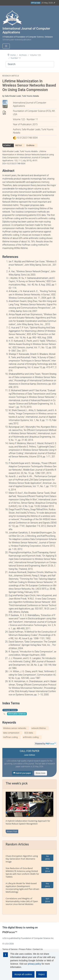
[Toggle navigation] (6, 46)
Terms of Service (10, 949)
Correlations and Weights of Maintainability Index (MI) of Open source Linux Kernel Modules (22, 901)
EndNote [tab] (30, 145)
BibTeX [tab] (19, 145)
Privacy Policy (25, 949)
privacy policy (34, 964)
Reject (42, 974)
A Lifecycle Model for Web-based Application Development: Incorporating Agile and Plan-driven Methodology (22, 888)
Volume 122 (35, 55)
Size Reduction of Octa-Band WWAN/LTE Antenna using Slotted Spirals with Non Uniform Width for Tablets (22, 872)
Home (13, 55)
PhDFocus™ (10, 932)
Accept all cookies (23, 974)
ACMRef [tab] (7, 145)
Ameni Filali (12, 831)
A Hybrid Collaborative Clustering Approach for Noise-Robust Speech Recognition (28, 822)
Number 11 (16, 58)
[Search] (30, 64)
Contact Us (38, 949)
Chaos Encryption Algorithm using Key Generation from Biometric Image (22, 859)
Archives (23, 55)
